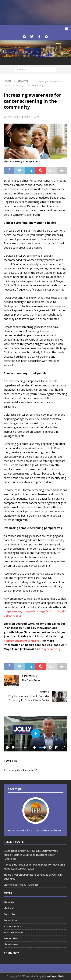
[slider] (17, 747)
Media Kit (9, 908)
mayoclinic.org (50, 649)
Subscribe (10, 914)
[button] (66, 29)
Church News (11, 944)
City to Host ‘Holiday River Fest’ (21, 885)
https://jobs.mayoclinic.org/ (22, 641)
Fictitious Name (12, 926)
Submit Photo (11, 920)
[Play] (8, 747)
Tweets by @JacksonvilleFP (20, 770)
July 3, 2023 (13, 117)
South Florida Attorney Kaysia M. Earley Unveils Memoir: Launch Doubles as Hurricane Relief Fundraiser (31, 855)
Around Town (11, 938)
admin (28, 117)
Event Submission (14, 932)
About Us (9, 902)
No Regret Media (56, 976)
